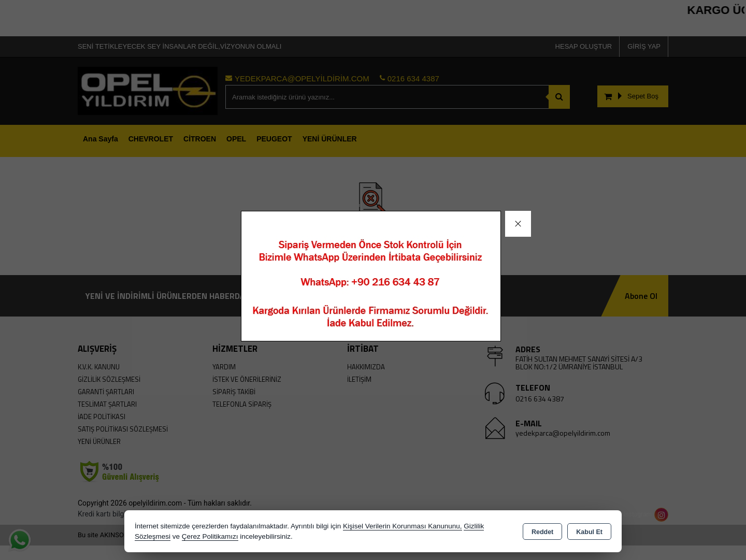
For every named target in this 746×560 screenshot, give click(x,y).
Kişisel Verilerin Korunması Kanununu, (403, 526)
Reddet (542, 532)
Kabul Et (589, 532)
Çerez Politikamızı (210, 536)
